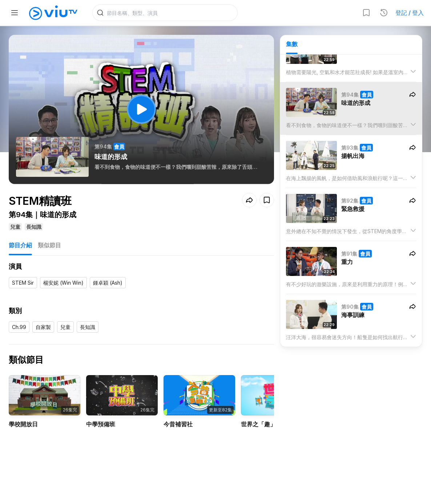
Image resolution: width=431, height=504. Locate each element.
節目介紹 (20, 245)
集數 (292, 44)
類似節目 (49, 245)
